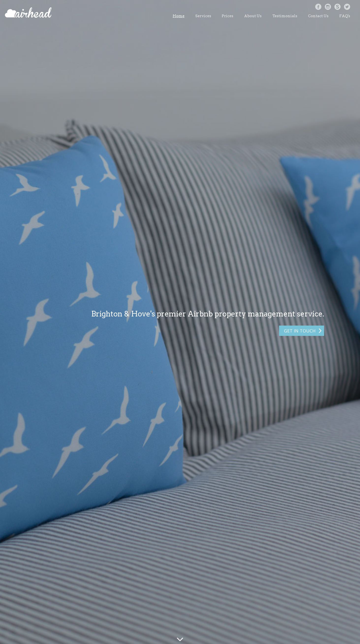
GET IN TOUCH (300, 331)
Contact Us (318, 16)
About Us (253, 16)
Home (179, 16)
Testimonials (285, 16)
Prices (227, 16)
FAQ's (345, 16)
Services (203, 16)
